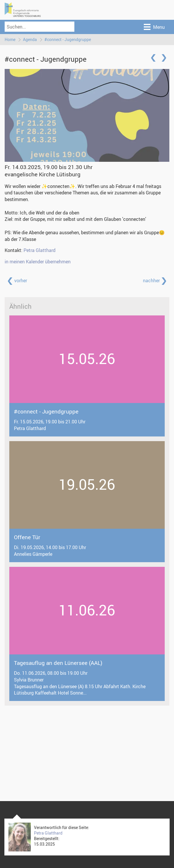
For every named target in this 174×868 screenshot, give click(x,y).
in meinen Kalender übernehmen (38, 262)
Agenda (30, 39)
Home (10, 39)
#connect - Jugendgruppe (68, 39)
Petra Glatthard (40, 250)
